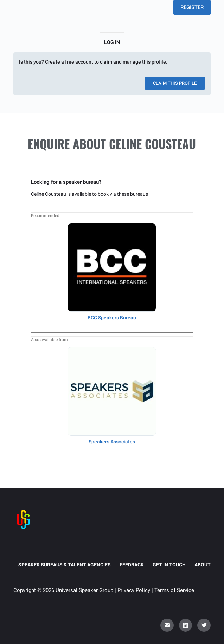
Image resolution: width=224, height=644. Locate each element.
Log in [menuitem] (112, 42)
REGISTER (192, 7)
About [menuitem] (203, 565)
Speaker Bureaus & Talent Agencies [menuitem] (65, 565)
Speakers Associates (112, 442)
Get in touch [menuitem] (169, 565)
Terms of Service (174, 590)
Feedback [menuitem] (132, 565)
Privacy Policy (134, 590)
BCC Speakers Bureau (112, 318)
